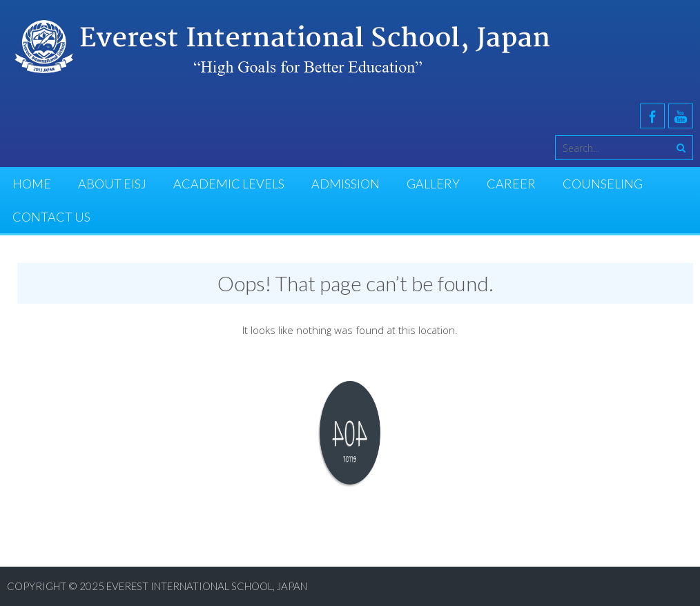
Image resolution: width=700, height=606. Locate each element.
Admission (346, 184)
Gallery (433, 184)
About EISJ (112, 184)
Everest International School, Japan (207, 586)
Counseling (603, 184)
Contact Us (51, 217)
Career (511, 184)
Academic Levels (229, 184)
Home (32, 184)
